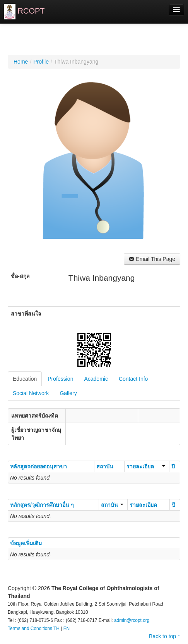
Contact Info (133, 379)
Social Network (31, 393)
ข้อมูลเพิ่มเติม (26, 543)
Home (21, 62)
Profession (60, 379)
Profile (41, 62)
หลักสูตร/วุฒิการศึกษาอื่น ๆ (42, 505)
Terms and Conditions (30, 628)
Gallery (68, 393)
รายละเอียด (146, 466)
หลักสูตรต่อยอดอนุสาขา (38, 466)
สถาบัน (105, 466)
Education (25, 379)
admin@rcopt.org (132, 620)
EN (67, 628)
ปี (173, 466)
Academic (96, 379)
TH (56, 628)
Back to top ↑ (165, 636)
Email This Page (152, 259)
